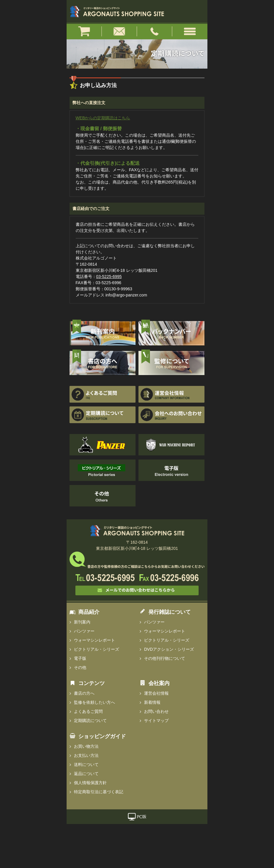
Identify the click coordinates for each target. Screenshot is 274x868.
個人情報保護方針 (90, 783)
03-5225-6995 (109, 277)
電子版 (80, 658)
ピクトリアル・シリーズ (97, 649)
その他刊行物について (165, 658)
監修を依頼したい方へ (94, 702)
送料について (86, 764)
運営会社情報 (156, 693)
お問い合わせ (156, 711)
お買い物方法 (86, 746)
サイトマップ (156, 720)
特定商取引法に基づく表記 (99, 792)
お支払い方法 (86, 755)
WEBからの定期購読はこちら (103, 118)
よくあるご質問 (88, 711)
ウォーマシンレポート (94, 640)
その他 (80, 667)
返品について (86, 774)
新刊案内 (82, 622)
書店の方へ (84, 693)
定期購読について (90, 720)
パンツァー (84, 631)
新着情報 (152, 702)
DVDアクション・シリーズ (169, 649)
